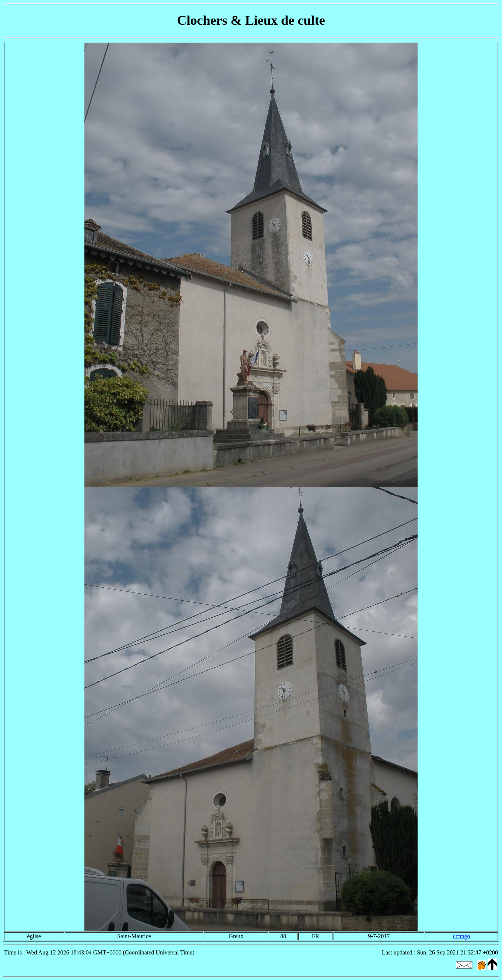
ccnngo (461, 936)
